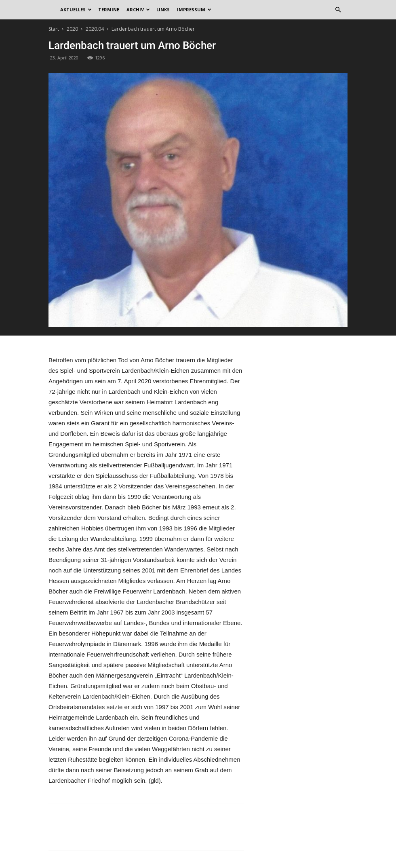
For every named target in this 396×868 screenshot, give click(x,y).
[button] (338, 10)
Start (54, 29)
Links (163, 10)
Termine (109, 10)
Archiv (138, 10)
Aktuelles (76, 10)
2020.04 (95, 29)
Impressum (194, 10)
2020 (72, 29)
